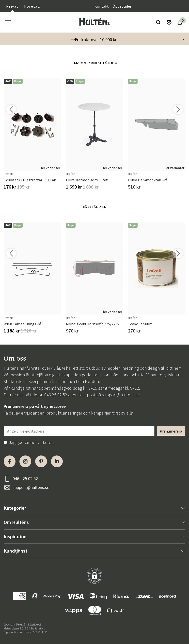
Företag (32, 6)
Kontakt (102, 6)
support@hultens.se (121, 395)
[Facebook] (10, 461)
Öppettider (122, 6)
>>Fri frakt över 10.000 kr (94, 40)
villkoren (46, 442)
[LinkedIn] (57, 461)
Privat (12, 6)
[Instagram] (25, 461)
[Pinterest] (41, 461)
